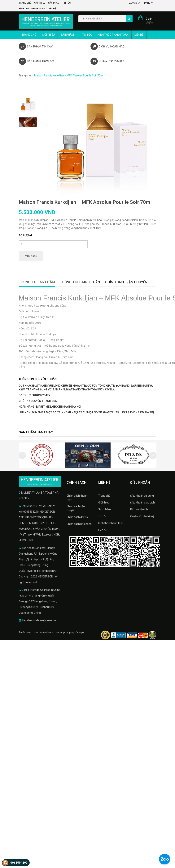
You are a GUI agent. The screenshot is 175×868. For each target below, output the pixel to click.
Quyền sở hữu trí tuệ (142, 516)
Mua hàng (31, 256)
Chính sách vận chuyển (76, 508)
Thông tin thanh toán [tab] (80, 282)
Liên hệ (52, 9)
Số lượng (25, 235)
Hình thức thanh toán (32, 9)
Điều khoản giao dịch (142, 503)
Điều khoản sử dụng (142, 496)
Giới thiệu (40, 3)
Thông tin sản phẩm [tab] (37, 282)
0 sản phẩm (149, 21)
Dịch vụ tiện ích (139, 509)
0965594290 (19, 863)
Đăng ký (149, 3)
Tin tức (67, 3)
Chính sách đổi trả (77, 517)
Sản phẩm (54, 3)
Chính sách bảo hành (79, 524)
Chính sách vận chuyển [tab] (126, 282)
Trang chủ (25, 3)
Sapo (81, 633)
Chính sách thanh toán (77, 498)
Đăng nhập (135, 3)
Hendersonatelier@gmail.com (40, 620)
